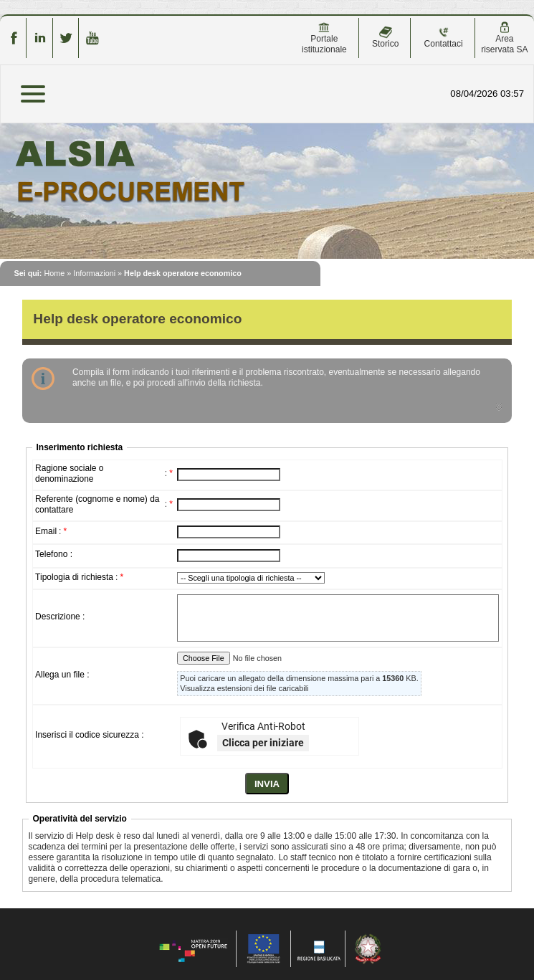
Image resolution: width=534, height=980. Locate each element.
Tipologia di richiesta (74, 577)
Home (54, 273)
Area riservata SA (504, 38)
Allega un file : (62, 675)
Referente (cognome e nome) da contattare (97, 504)
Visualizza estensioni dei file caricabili (244, 688)
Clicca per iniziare (263, 743)
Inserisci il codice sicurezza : (89, 735)
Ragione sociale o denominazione (69, 474)
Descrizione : (60, 617)
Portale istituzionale (324, 38)
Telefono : (54, 554)
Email (46, 531)
